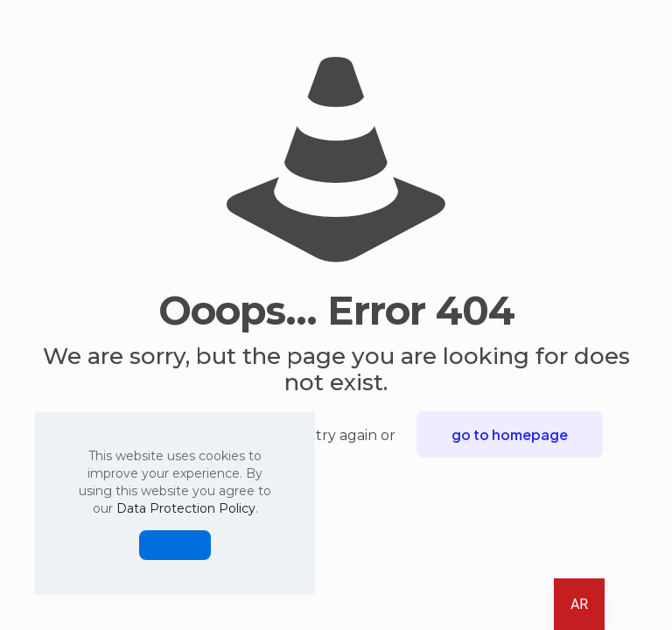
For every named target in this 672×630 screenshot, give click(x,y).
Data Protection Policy (186, 508)
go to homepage (510, 434)
